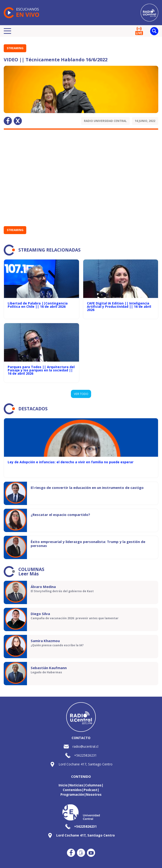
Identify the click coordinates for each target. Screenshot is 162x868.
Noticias (76, 785)
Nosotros (94, 794)
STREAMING (15, 48)
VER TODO (81, 394)
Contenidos (72, 790)
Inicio (63, 785)
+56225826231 (85, 755)
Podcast (91, 790)
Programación (72, 794)
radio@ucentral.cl (85, 746)
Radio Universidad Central (105, 121)
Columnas (93, 785)
